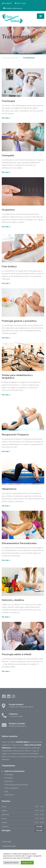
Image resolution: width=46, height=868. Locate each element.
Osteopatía (8, 155)
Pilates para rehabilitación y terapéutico (17, 377)
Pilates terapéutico (11, 788)
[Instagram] (13, 697)
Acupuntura (8, 210)
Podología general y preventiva (19, 321)
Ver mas (5, 118)
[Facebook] (4, 697)
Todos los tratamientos (14, 771)
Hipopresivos (9, 489)
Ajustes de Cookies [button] (11, 863)
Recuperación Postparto (15, 435)
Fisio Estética (9, 267)
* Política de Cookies (9, 846)
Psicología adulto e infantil (17, 654)
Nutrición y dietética (13, 600)
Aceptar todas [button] (27, 863)
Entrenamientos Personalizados (19, 543)
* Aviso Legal (6, 842)
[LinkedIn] (9, 697)
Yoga (6, 791)
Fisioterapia (8, 101)
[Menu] (41, 16)
